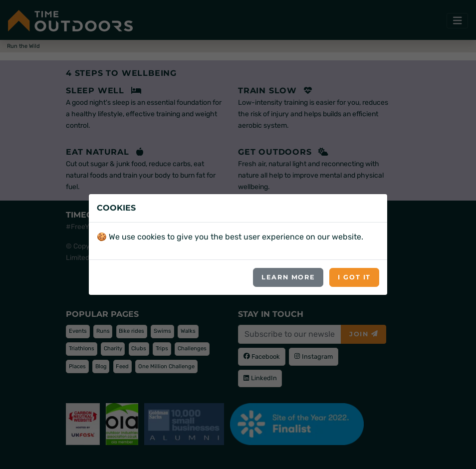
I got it (354, 277)
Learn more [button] (288, 277)
